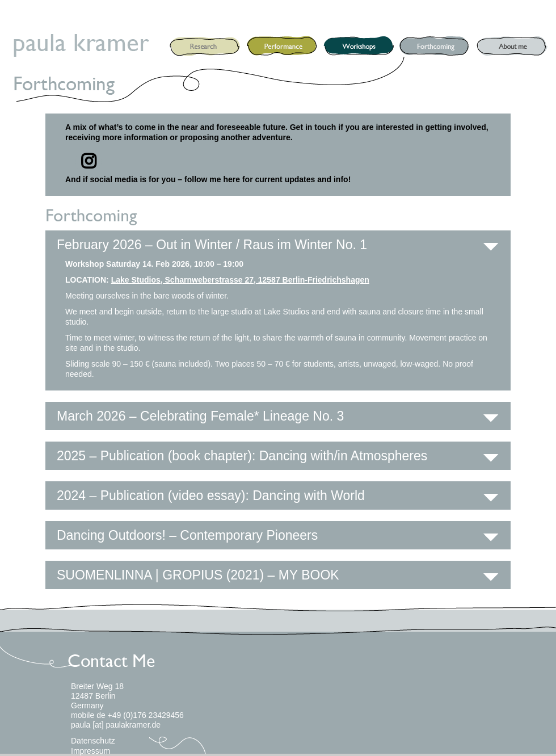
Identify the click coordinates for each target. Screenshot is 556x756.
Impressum (90, 751)
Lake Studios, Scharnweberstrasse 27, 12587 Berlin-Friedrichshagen (240, 280)
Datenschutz (93, 741)
